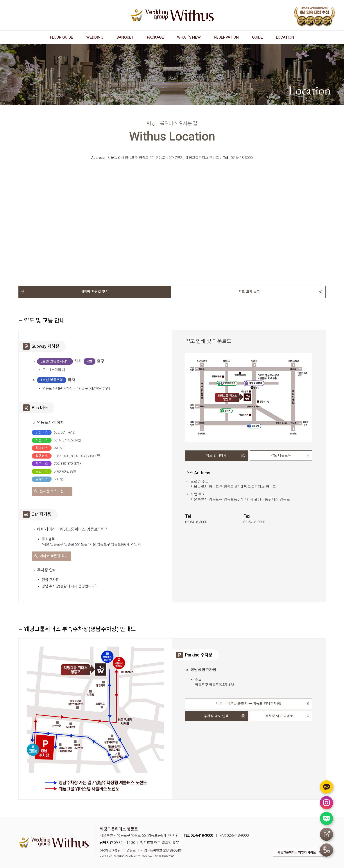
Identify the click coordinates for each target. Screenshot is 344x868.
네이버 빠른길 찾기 (95, 292)
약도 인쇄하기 (216, 455)
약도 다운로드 (281, 455)
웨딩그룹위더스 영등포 (172, 15)
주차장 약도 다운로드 (281, 716)
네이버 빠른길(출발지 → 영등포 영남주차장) (249, 704)
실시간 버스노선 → (54, 491)
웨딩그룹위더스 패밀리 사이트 (297, 852)
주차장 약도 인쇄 (216, 716)
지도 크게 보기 (249, 292)
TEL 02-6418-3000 (198, 835)
